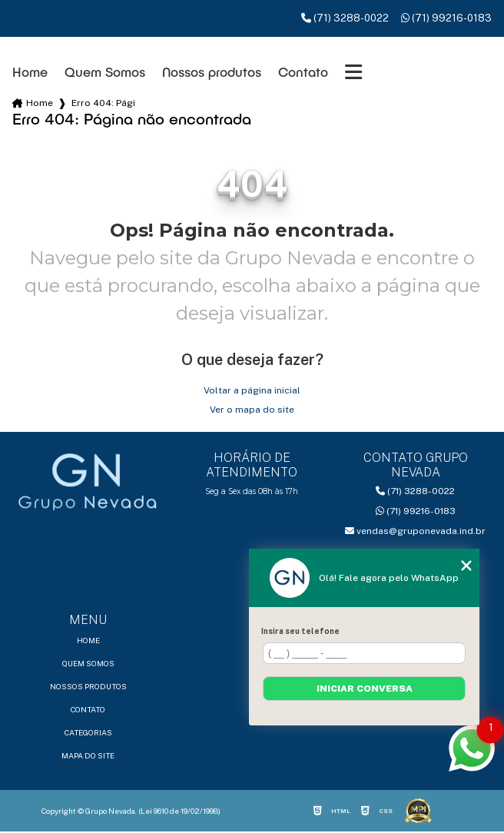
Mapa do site (88, 755)
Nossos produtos (212, 72)
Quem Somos (105, 72)
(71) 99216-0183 (446, 18)
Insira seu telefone (300, 631)
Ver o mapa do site (252, 410)
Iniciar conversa (365, 689)
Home (30, 72)
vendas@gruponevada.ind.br (415, 531)
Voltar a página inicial (252, 390)
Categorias (88, 732)
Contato (303, 72)
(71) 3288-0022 (345, 18)
